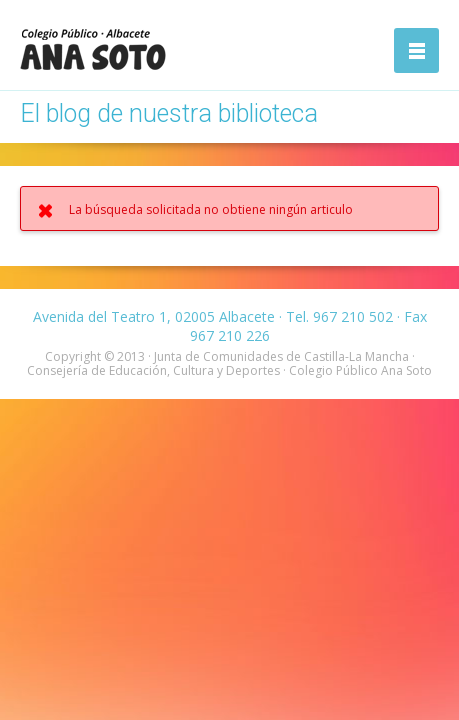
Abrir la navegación (416, 50)
